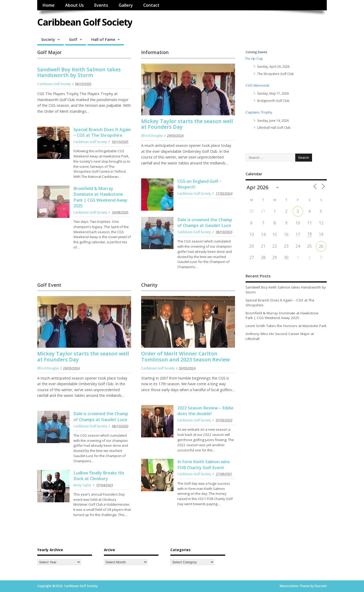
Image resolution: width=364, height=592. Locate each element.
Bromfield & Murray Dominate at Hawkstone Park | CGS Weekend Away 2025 (100, 197)
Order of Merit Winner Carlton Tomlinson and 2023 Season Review (185, 356)
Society (48, 39)
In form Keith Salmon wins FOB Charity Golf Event (204, 465)
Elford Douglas (152, 136)
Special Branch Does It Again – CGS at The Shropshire (102, 132)
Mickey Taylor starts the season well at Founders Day (187, 124)
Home (48, 5)
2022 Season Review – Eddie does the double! (205, 411)
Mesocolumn (289, 586)
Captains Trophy (259, 112)
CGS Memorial (257, 85)
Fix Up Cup (254, 58)
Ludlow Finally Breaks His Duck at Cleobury (99, 476)
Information (155, 52)
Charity (149, 285)
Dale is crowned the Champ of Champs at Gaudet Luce (205, 223)
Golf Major (49, 52)
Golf (73, 39)
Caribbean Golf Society (85, 22)
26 (321, 246)
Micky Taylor (82, 485)
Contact (151, 5)
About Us (74, 5)
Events (101, 5)
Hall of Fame (103, 39)
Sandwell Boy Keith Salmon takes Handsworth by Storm (79, 72)
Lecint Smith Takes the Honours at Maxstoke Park (286, 326)
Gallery (126, 5)
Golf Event (49, 285)
